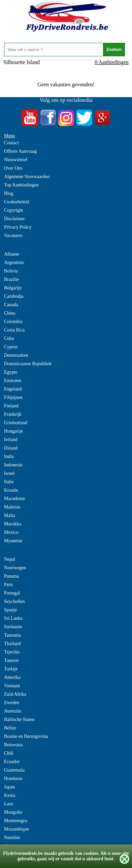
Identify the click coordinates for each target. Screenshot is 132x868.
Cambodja (14, 296)
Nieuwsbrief (16, 160)
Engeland (13, 389)
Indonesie (13, 465)
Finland (11, 406)
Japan (9, 787)
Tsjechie (12, 652)
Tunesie (11, 660)
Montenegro (15, 821)
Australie (13, 711)
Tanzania (12, 635)
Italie (9, 482)
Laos (9, 804)
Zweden (12, 703)
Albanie (11, 254)
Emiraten (13, 381)
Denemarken (16, 355)
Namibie (12, 837)
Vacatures (13, 236)
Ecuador (12, 762)
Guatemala (14, 770)
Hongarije (13, 431)
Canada (11, 305)
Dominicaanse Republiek (28, 364)
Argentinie (14, 263)
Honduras (13, 778)
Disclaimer (14, 219)
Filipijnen (13, 397)
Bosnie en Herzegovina (26, 736)
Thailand (12, 644)
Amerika (12, 677)
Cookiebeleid (17, 202)
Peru (8, 585)
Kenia (10, 795)
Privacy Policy (18, 227)
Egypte (11, 372)
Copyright (14, 210)
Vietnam (12, 686)
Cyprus (11, 347)
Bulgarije (13, 288)
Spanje (10, 610)
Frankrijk (13, 414)
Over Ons (13, 168)
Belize (10, 728)
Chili (9, 753)
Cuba (9, 338)
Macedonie (14, 499)
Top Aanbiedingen (21, 185)
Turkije (11, 669)
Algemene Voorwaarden (27, 177)
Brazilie (11, 279)
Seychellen (14, 601)
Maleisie (12, 507)
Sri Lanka (13, 618)
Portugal (12, 593)
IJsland (11, 448)
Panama (11, 576)
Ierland (11, 440)
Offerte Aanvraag (20, 151)
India (9, 456)
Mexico (11, 532)
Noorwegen (15, 568)
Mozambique (16, 829)
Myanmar (13, 541)
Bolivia (11, 271)
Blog (9, 193)
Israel (9, 473)
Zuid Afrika (15, 694)
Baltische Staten (19, 719)
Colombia (13, 322)
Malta (10, 515)
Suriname (13, 627)
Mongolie (13, 812)
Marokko (13, 524)
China (10, 313)
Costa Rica (14, 330)
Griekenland (16, 423)
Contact (11, 143)
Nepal (10, 559)
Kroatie (11, 490)
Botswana (13, 745)
